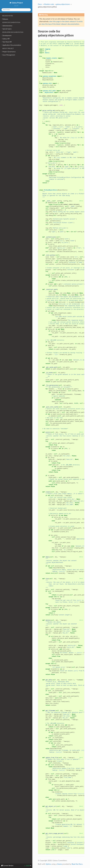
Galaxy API (5, 39)
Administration (7, 26)
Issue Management (8, 55)
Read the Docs (77, 864)
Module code (49, 4)
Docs (40, 4)
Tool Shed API (6, 42)
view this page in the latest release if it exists (66, 22)
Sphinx (48, 864)
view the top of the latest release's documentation (60, 24)
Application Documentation (11, 45)
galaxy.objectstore (63, 4)
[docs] (81, 110)
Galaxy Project (17, 3)
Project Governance (8, 52)
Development (6, 36)
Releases (5, 19)
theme (59, 864)
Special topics (6, 29)
